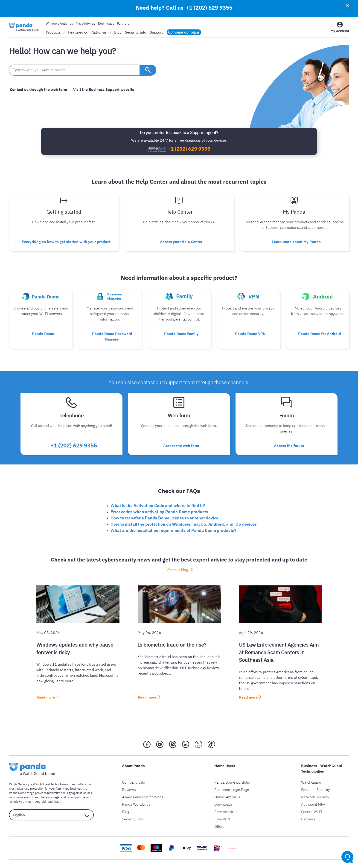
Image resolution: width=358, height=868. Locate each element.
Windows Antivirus (59, 23)
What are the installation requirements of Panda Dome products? (173, 518)
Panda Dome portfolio (232, 770)
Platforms (100, 32)
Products (55, 32)
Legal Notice (166, 858)
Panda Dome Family (181, 330)
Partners (123, 23)
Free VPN (222, 807)
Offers (219, 814)
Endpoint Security (316, 778)
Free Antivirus (226, 800)
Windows (15, 790)
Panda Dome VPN (250, 330)
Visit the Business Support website (101, 89)
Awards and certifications (143, 785)
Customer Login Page (232, 778)
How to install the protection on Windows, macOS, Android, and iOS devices (184, 512)
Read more (46, 685)
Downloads (106, 23)
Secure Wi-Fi (312, 800)
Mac (26, 790)
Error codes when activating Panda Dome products (159, 500)
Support (156, 32)
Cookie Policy (192, 858)
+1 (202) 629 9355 (209, 8)
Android (35, 790)
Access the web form (181, 435)
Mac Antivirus (86, 23)
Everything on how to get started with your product (66, 240)
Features (77, 32)
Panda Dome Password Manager (112, 330)
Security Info (136, 32)
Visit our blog (177, 558)
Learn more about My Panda (296, 240)
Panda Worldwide (136, 792)
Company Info (134, 770)
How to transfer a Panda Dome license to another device (164, 506)
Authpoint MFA (313, 792)
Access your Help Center (181, 240)
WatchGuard (311, 770)
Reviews (129, 778)
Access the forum (289, 435)
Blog (118, 32)
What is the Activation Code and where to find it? (158, 494)
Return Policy (220, 858)
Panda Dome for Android (320, 330)
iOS (49, 790)
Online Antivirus (227, 785)
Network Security (315, 785)
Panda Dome (43, 330)
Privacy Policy (138, 858)
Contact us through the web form (38, 89)
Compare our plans (184, 32)
